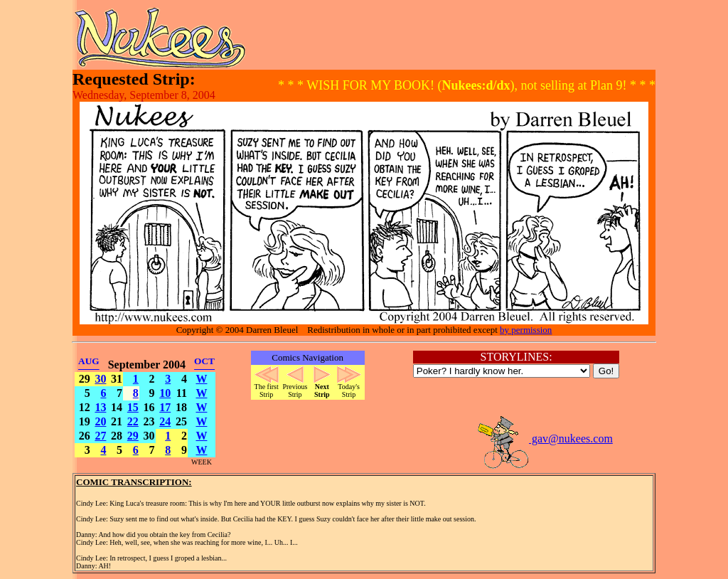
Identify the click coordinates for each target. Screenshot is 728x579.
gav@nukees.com (545, 439)
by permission (526, 330)
